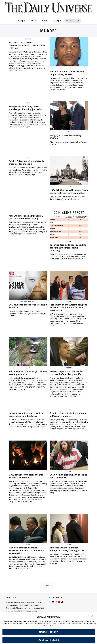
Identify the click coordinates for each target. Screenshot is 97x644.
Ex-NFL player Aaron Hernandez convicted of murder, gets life (68, 376)
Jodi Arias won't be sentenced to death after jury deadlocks (28, 417)
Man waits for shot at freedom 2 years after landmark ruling (28, 220)
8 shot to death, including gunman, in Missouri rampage (67, 417)
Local (69, 244)
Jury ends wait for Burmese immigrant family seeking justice (66, 553)
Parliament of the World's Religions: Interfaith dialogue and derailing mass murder (67, 310)
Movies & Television (28, 304)
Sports (45, 21)
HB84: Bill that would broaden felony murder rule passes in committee (67, 193)
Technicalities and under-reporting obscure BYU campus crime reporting (68, 250)
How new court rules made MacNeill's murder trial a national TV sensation (25, 553)
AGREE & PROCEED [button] (49, 640)
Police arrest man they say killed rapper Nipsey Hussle (69, 73)
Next (49, 588)
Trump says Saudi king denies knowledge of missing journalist (28, 108)
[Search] (73, 21)
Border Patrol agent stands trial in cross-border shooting (28, 162)
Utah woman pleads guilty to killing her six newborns (67, 479)
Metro (34, 21)
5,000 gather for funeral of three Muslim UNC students (28, 479)
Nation (69, 68)
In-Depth (57, 21)
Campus (22, 21)
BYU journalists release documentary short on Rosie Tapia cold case (25, 45)
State (69, 187)
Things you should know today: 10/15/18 (68, 137)
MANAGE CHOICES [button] (49, 632)
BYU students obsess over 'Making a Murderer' (24, 309)
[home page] (48, 10)
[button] (92, 616)
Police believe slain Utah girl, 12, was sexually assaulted (28, 376)
